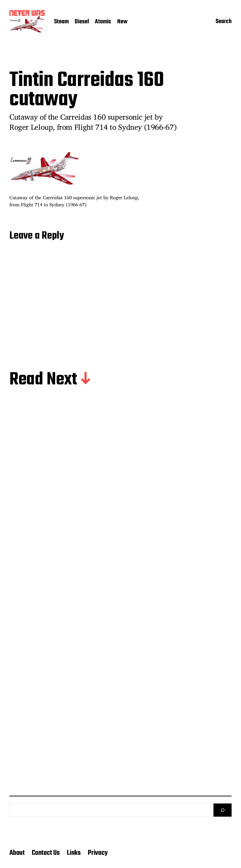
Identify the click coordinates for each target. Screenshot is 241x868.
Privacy (98, 853)
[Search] (223, 810)
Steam (61, 22)
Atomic (103, 22)
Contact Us (46, 853)
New (122, 22)
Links (74, 853)
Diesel (82, 22)
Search (224, 22)
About (17, 853)
